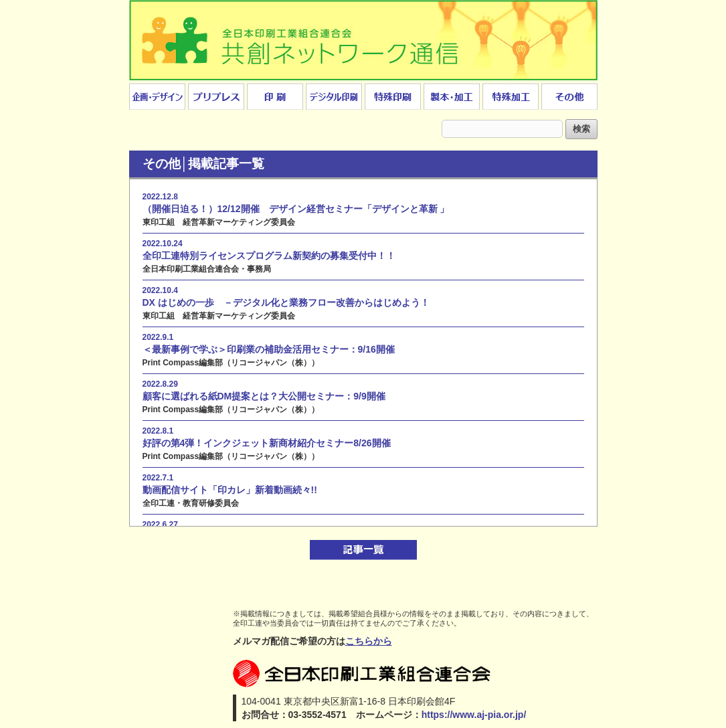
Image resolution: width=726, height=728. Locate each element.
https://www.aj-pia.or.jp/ (474, 715)
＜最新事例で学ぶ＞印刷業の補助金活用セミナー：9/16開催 (269, 349)
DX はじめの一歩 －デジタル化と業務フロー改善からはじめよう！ (286, 302)
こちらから (369, 641)
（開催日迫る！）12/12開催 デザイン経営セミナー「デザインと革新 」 (296, 209)
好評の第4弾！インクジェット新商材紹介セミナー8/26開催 (267, 443)
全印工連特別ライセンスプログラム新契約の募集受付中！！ (269, 256)
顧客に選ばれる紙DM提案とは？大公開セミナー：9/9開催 (264, 396)
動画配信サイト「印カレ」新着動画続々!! (230, 490)
